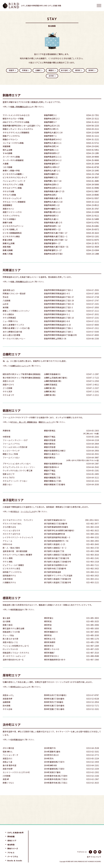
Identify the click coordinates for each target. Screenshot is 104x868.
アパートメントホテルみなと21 (16, 116)
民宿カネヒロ (8, 387)
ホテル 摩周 (8, 564)
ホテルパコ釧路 (9, 195)
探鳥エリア (12, 841)
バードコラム (13, 856)
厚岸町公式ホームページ (20, 692)
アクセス (11, 853)
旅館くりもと (8, 789)
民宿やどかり (8, 390)
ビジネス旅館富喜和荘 (12, 233)
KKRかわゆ (7, 550)
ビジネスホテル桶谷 (11, 237)
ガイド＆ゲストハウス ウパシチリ (18, 526)
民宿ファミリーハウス (12, 213)
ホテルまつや (8, 401)
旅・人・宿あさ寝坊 (11, 554)
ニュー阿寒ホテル (10, 327)
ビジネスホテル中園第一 (13, 174)
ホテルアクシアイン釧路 (13, 185)
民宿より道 (7, 768)
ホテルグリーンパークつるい (15, 487)
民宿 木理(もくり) (10, 648)
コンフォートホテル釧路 (13, 143)
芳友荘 (6, 303)
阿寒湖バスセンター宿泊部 (14, 299)
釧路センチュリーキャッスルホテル (18, 129)
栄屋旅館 (6, 147)
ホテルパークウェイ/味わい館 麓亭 (17, 561)
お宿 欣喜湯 (8, 585)
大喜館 (6, 164)
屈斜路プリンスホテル (12, 578)
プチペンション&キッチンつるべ (17, 470)
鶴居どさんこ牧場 (10, 460)
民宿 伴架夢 (8, 775)
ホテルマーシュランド (12, 199)
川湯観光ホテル (9, 588)
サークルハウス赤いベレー (14, 344)
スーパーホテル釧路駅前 (13, 161)
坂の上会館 (7, 150)
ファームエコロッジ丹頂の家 (15, 453)
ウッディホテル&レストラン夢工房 (18, 476)
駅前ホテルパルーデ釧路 (13, 119)
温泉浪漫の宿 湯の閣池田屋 (15, 557)
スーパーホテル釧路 (11, 157)
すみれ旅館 (7, 154)
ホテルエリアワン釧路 (12, 188)
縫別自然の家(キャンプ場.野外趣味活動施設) (22, 380)
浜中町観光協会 (17, 745)
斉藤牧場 (6, 437)
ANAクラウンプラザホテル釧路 (16, 122)
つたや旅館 (7, 167)
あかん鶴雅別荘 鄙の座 (12, 338)
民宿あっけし (8, 701)
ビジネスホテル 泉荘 (11, 574)
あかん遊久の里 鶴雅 (11, 341)
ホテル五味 (7, 715)
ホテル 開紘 (8, 568)
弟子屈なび (15, 517)
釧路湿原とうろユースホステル (16, 659)
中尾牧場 (6, 443)
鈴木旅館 (6, 711)
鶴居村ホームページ (46, 428)
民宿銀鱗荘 (7, 206)
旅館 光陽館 (8, 251)
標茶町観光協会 (17, 615)
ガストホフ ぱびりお (11, 540)
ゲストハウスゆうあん (12, 529)
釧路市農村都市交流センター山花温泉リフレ (22, 126)
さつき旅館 (7, 394)
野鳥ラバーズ (13, 849)
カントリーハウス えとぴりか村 (16, 778)
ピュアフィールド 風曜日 (13, 571)
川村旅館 (6, 782)
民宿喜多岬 (7, 705)
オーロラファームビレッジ (14, 662)
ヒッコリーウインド (11, 457)
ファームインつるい (11, 463)
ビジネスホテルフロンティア (15, 178)
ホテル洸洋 (7, 397)
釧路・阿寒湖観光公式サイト (21, 107)
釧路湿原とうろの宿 (11, 638)
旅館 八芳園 (8, 254)
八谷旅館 (6, 306)
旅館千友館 (7, 223)
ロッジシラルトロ (10, 655)
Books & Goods (15, 861)
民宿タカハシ (8, 209)
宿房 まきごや (9, 480)
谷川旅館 (6, 627)
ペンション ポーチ (10, 761)
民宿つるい (7, 490)
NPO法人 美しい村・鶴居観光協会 (24, 428)
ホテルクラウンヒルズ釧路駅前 (16, 133)
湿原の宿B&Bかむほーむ (13, 665)
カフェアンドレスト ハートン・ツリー (19, 473)
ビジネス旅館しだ (10, 230)
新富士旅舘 (7, 240)
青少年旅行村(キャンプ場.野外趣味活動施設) (22, 384)
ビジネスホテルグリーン (13, 226)
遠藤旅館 (6, 708)
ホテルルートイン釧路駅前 (14, 202)
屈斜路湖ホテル (9, 581)
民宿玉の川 (7, 764)
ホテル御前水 (8, 320)
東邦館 (6, 313)
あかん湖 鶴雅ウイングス (13, 331)
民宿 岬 (6, 785)
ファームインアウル (11, 449)
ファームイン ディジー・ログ (15, 446)
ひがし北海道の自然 (16, 833)
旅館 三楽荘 (8, 631)
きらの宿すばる (9, 533)
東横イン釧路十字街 (11, 171)
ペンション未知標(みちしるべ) (16, 652)
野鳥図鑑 (11, 836)
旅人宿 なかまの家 (10, 645)
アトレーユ (7, 547)
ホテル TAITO (9, 483)
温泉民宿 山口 (9, 296)
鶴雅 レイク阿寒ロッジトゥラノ (16, 317)
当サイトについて (94, 857)
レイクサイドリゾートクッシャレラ (18, 543)
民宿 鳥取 (7, 247)
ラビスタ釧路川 (9, 219)
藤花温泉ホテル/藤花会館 (13, 634)
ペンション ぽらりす (11, 536)
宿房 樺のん (8, 757)
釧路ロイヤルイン (10, 140)
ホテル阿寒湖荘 (9, 324)
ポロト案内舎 (8, 754)
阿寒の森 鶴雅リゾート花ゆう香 (16, 334)
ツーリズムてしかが (28, 517)
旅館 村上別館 (9, 244)
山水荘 (6, 310)
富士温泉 (6, 624)
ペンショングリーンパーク (14, 181)
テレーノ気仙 (8, 641)
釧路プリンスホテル (11, 136)
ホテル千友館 (8, 192)
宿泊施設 (11, 845)
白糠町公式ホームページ (20, 371)
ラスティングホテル (11, 216)
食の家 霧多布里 (10, 771)
